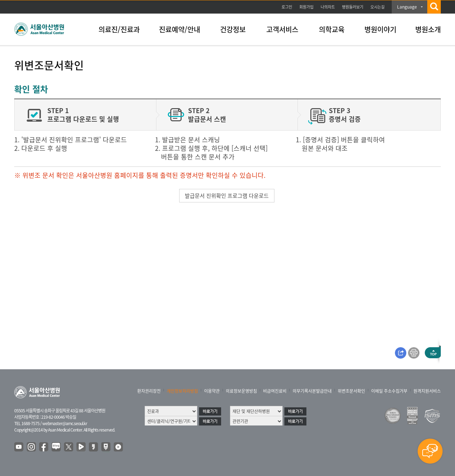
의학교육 (332, 29)
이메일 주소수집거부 (389, 391)
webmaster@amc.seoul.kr (65, 423)
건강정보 (233, 29)
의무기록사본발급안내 (312, 391)
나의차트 (328, 7)
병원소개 (428, 29)
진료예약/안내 (180, 29)
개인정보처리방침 (182, 391)
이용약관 (212, 391)
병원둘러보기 (353, 7)
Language (407, 7)
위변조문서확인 (351, 391)
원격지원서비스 (427, 391)
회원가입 (306, 7)
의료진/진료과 (119, 29)
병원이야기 (380, 29)
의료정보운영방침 (241, 391)
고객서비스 (282, 29)
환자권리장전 (149, 391)
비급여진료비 (275, 391)
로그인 (287, 7)
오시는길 (378, 7)
